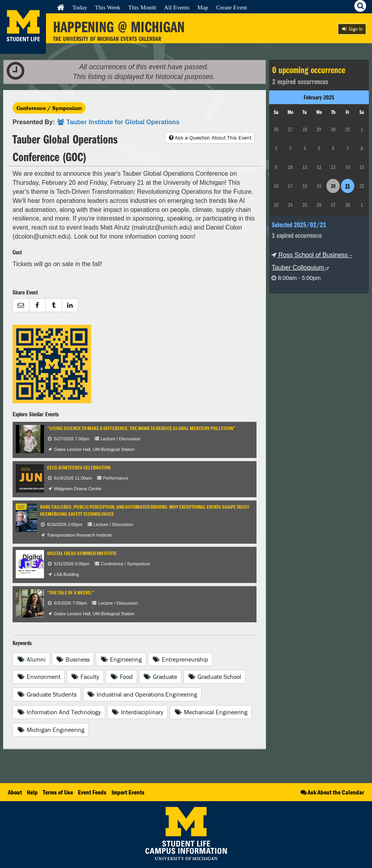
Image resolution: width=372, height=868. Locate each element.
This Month (142, 7)
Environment (39, 677)
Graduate (160, 677)
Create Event (232, 7)
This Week (108, 7)
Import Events (128, 792)
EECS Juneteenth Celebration (79, 468)
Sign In (352, 29)
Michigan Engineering (51, 730)
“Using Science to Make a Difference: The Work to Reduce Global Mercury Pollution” (141, 428)
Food (121, 677)
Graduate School (214, 677)
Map (203, 7)
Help (32, 792)
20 (333, 186)
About (15, 792)
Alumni (31, 659)
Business (73, 659)
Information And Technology (59, 712)
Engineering (121, 659)
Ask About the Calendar (332, 792)
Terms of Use (58, 792)
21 (348, 186)
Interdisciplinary (138, 712)
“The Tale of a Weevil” (71, 593)
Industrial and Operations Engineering (142, 694)
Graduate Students (47, 694)
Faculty (85, 677)
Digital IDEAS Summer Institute (82, 553)
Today (80, 7)
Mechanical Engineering (211, 712)
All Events (177, 7)
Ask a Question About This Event (210, 138)
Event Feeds (92, 792)
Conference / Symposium (49, 108)
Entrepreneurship (181, 659)
